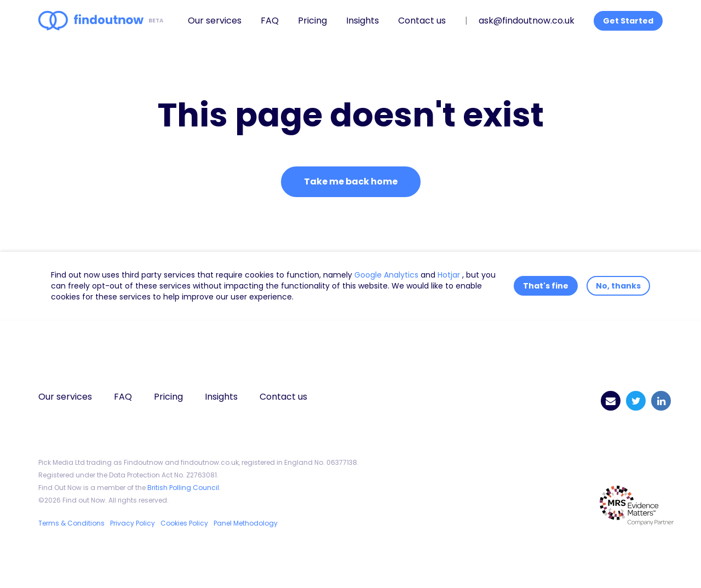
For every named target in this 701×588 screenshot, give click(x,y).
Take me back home (351, 181)
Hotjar (450, 275)
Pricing (312, 21)
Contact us (422, 21)
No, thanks (618, 286)
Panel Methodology (246, 523)
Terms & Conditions (71, 523)
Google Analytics (387, 275)
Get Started (628, 21)
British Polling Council (183, 488)
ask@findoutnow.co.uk (527, 21)
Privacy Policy (133, 523)
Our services (215, 21)
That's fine (546, 286)
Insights (363, 21)
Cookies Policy (184, 523)
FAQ (270, 21)
